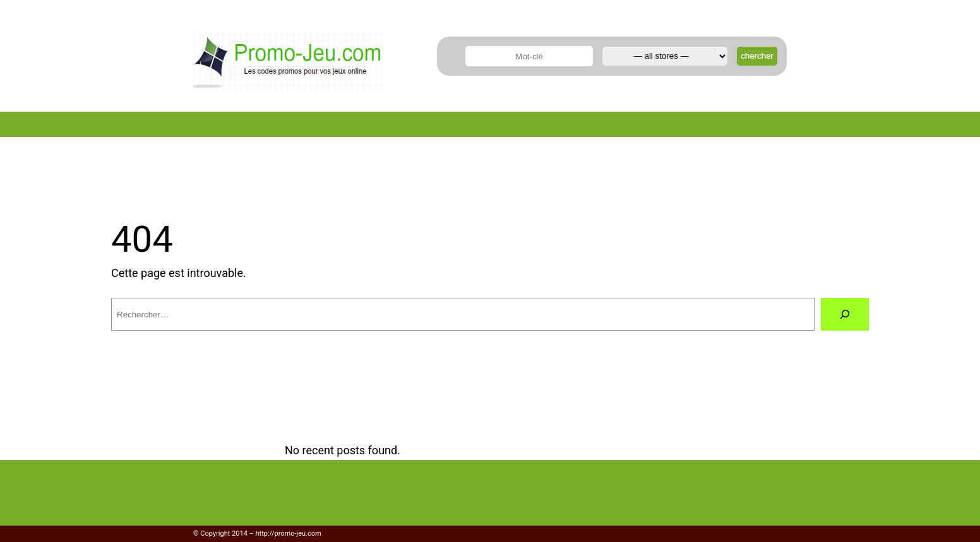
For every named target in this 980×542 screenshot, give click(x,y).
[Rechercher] (845, 314)
